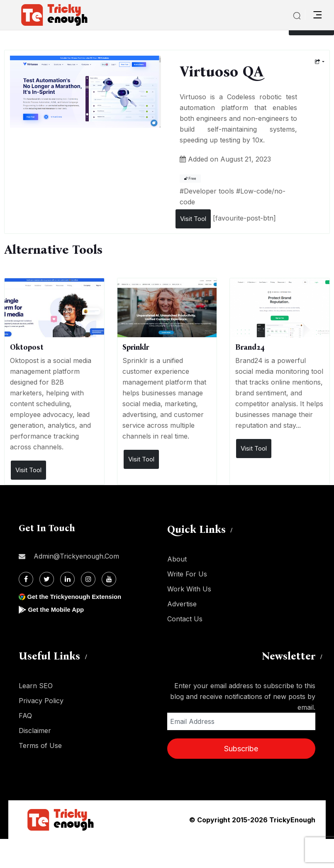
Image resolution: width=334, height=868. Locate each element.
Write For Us (187, 574)
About (177, 559)
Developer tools (209, 191)
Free (190, 179)
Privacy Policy (41, 701)
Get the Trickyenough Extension (78, 597)
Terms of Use (40, 745)
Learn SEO (36, 686)
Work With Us (189, 589)
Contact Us (185, 619)
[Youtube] (109, 579)
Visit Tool (193, 219)
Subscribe (241, 749)
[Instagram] (88, 579)
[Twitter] (47, 579)
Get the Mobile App (58, 609)
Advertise (182, 604)
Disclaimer (35, 731)
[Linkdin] (67, 579)
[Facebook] (26, 579)
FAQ (25, 716)
